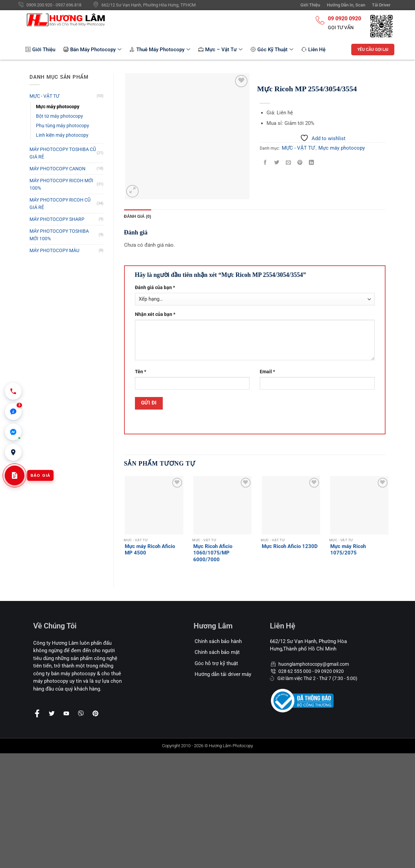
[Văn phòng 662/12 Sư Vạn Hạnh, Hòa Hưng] (13, 452)
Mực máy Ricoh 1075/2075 (348, 550)
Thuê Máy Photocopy (160, 50)
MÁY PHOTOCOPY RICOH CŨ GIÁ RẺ (60, 204)
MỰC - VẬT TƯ (44, 96)
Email (267, 372)
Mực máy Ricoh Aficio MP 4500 (150, 550)
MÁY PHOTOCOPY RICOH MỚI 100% (61, 184)
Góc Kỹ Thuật (272, 50)
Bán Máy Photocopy (92, 50)
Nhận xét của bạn (155, 314)
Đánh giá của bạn (155, 287)
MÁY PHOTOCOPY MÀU (54, 250)
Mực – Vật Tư (220, 50)
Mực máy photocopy (58, 107)
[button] (13, 412)
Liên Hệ (313, 50)
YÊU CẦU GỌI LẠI (373, 50)
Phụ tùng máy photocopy (63, 126)
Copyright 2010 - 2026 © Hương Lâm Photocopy (207, 746)
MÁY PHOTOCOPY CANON (57, 169)
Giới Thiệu (40, 50)
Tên (141, 372)
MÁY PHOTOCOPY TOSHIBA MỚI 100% (59, 235)
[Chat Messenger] (13, 432)
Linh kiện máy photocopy (62, 135)
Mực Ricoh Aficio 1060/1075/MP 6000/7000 (213, 553)
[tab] (138, 216)
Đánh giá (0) (138, 216)
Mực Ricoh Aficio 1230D (290, 546)
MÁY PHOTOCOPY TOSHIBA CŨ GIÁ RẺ (63, 153)
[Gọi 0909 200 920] (13, 391)
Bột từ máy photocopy (60, 116)
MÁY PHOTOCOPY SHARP (57, 219)
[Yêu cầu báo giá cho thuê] (15, 475)
